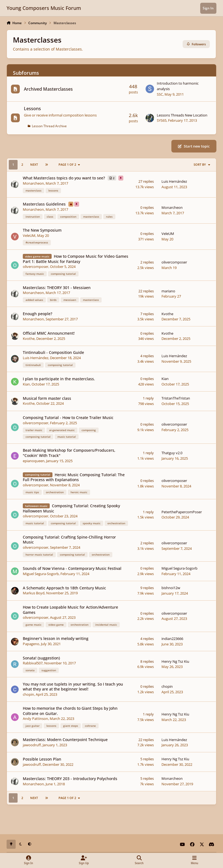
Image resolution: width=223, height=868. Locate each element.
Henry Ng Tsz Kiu (176, 661)
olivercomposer (36, 267)
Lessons (33, 109)
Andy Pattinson (36, 719)
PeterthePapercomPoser (182, 512)
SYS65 (162, 120)
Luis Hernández (175, 182)
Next (34, 164)
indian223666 (173, 639)
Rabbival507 (33, 663)
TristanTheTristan (176, 398)
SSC (160, 94)
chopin (29, 694)
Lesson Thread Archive (50, 126)
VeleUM (29, 235)
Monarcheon (34, 183)
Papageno (31, 644)
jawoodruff (32, 745)
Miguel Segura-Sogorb (41, 574)
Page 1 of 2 (70, 164)
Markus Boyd (34, 593)
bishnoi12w (171, 588)
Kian (27, 384)
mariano (169, 291)
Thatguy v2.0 (172, 453)
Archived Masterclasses (49, 89)
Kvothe (168, 314)
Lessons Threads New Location (182, 115)
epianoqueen (34, 461)
